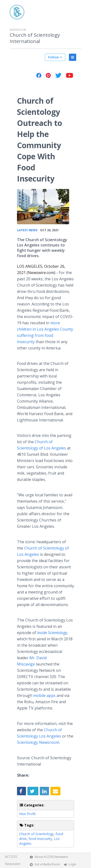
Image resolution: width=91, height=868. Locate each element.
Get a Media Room (47, 864)
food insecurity (40, 839)
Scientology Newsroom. (38, 742)
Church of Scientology (36, 834)
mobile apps (44, 695)
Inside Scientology (52, 633)
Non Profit (27, 814)
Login (72, 864)
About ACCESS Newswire (51, 857)
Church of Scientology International (35, 38)
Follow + (55, 57)
